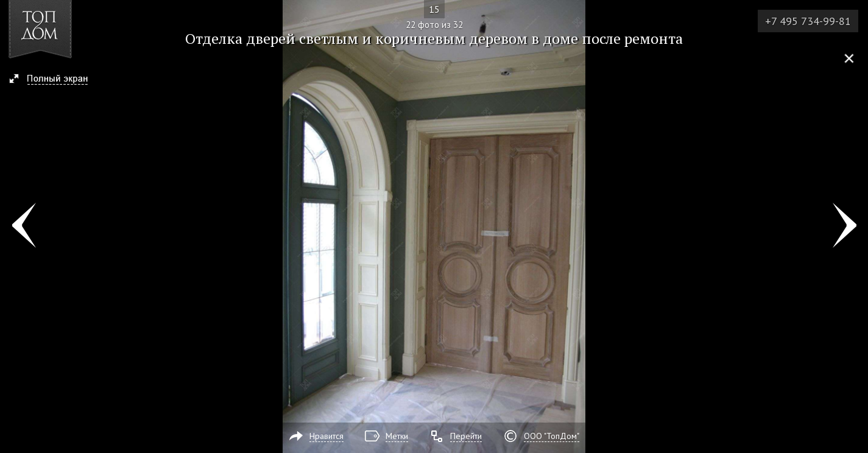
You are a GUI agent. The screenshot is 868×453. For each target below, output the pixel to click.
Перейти (466, 436)
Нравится (326, 436)
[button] (54, 80)
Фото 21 (23, 226)
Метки (397, 436)
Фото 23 (845, 226)
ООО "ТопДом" (552, 436)
